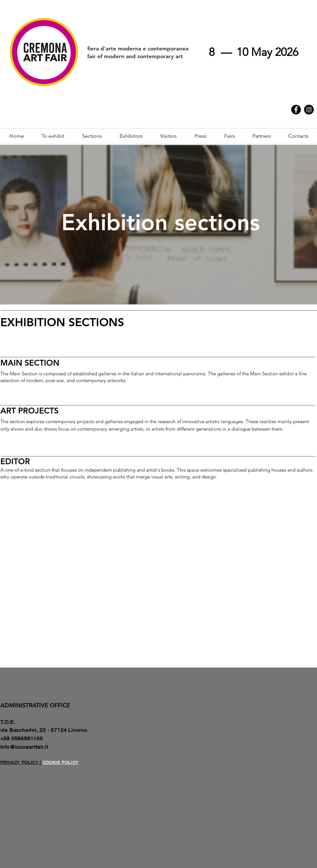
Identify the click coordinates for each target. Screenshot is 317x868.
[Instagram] (309, 110)
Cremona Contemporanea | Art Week (217, 101)
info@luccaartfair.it (24, 747)
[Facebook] (296, 110)
